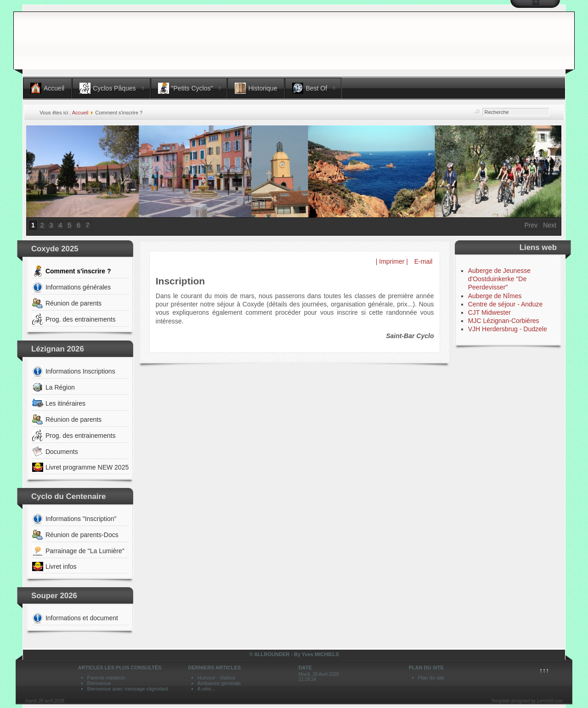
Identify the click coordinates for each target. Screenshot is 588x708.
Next (550, 225)
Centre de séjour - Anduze (506, 304)
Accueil (80, 113)
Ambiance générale (219, 683)
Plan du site (431, 678)
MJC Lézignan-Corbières (504, 321)
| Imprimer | (392, 261)
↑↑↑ (544, 670)
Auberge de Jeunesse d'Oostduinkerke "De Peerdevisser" (499, 279)
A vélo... (206, 689)
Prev (531, 225)
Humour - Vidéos (216, 678)
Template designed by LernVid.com (527, 701)
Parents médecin (106, 678)
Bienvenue (99, 683)
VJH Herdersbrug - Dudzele (508, 329)
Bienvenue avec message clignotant (128, 689)
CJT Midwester (489, 312)
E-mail (423, 261)
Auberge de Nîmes (495, 296)
